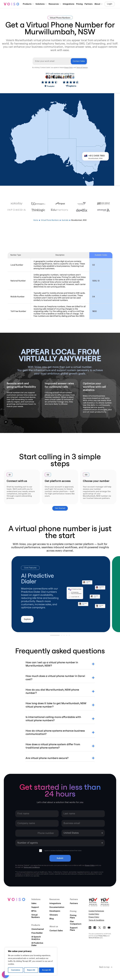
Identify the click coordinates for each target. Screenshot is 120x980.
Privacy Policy (69, 67)
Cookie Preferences (96, 911)
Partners (89, 4)
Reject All (31, 970)
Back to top (106, 967)
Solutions (40, 4)
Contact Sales (79, 61)
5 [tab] (70, 636)
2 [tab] (62, 636)
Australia (66, 220)
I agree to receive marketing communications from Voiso (60, 851)
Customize (16, 970)
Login (110, 4)
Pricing (79, 4)
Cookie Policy (94, 914)
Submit (60, 858)
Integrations (69, 4)
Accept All (46, 970)
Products (27, 4)
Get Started (60, 508)
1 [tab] (51, 636)
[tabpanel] (61, 594)
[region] (31, 961)
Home (37, 220)
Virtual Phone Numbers (51, 220)
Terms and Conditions (32, 867)
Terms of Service (82, 67)
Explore (27, 619)
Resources (54, 4)
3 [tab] (65, 636)
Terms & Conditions (96, 920)
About (97, 4)
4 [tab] (67, 636)
